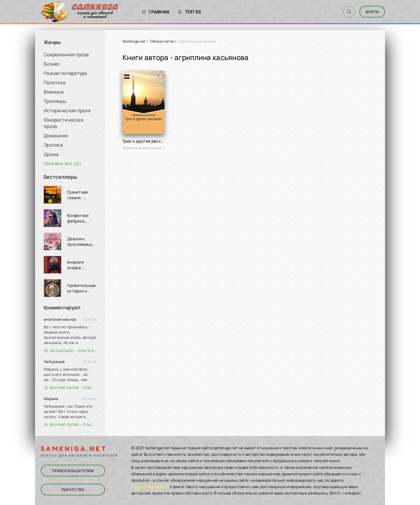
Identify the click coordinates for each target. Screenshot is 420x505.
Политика (55, 83)
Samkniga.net (134, 41)
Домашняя (56, 136)
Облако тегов (162, 41)
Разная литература (65, 73)
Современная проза (66, 55)
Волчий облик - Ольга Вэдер (70, 388)
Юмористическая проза (64, 123)
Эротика (53, 145)
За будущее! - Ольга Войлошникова (70, 351)
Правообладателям (73, 471)
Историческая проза (67, 111)
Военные (54, 92)
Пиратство (73, 490)
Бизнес (52, 64)
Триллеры (55, 101)
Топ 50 (189, 12)
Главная (155, 12)
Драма (51, 154)
